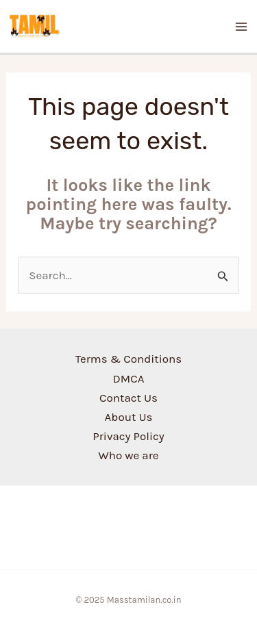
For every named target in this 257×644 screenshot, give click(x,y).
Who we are (128, 455)
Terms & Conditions (129, 359)
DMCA (129, 378)
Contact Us (128, 398)
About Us (129, 417)
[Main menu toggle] (242, 27)
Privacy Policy (128, 436)
